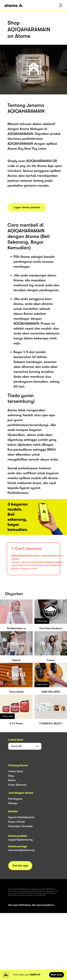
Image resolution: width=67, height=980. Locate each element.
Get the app (20, 866)
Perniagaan (15, 799)
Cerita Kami (16, 771)
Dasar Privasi (16, 822)
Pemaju (13, 803)
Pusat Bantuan (17, 785)
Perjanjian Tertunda (20, 826)
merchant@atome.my (21, 850)
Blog (11, 776)
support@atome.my (20, 840)
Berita (12, 780)
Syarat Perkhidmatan (21, 817)
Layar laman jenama (27, 207)
